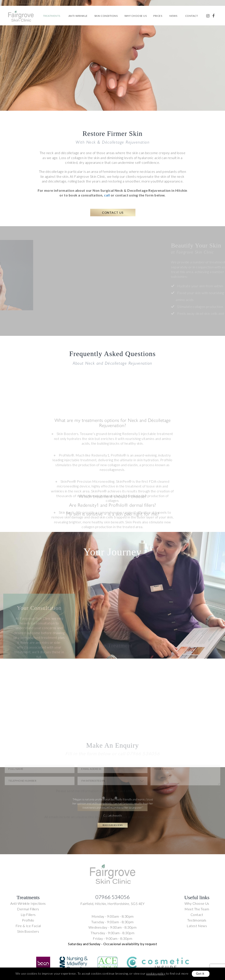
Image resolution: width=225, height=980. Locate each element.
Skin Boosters (28, 931)
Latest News (197, 926)
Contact (192, 16)
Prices (158, 16)
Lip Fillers (28, 915)
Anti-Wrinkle (78, 16)
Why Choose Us (136, 16)
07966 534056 (112, 897)
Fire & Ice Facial (28, 926)
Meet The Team (197, 909)
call (107, 211)
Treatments (52, 16)
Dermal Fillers (28, 909)
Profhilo (28, 920)
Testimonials (197, 920)
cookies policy (156, 973)
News (173, 16)
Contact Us (113, 233)
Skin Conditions (106, 16)
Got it (200, 973)
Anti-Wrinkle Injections (28, 903)
